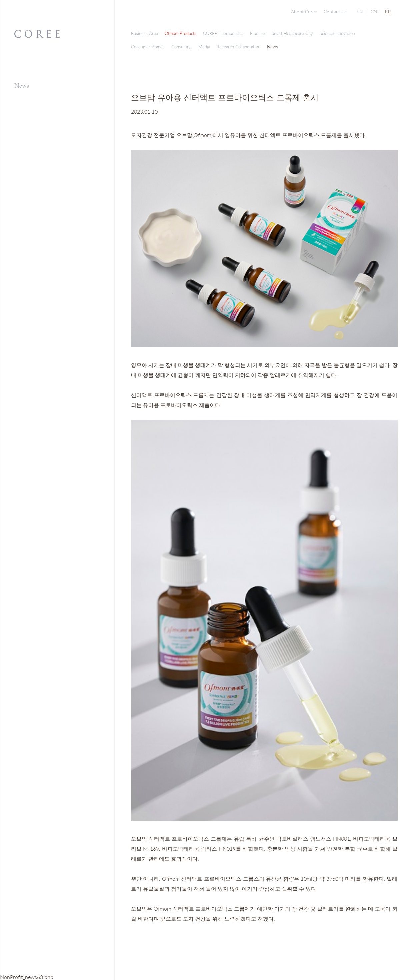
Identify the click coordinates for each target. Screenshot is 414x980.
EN (360, 12)
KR (388, 12)
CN (374, 12)
